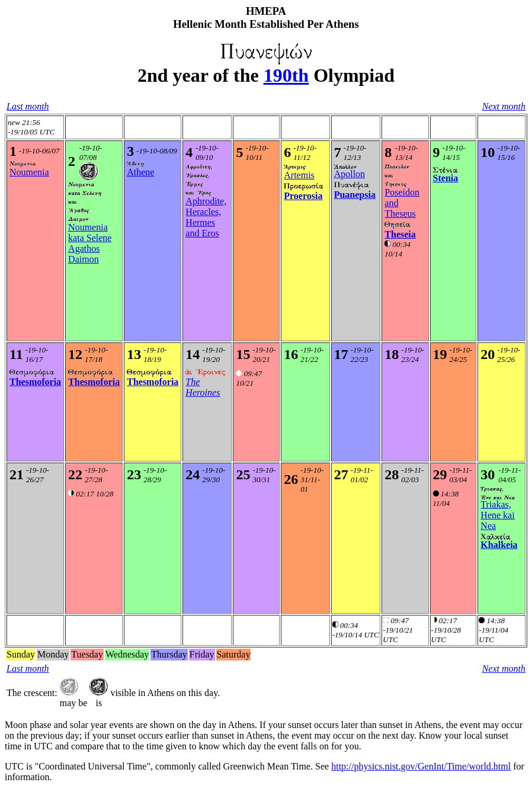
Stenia (446, 178)
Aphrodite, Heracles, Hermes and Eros (206, 217)
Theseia (400, 234)
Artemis (299, 175)
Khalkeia (499, 545)
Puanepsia (355, 195)
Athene (140, 172)
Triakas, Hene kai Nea (497, 515)
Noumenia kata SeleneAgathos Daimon (90, 243)
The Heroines (203, 387)
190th (286, 75)
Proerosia (303, 196)
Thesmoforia (35, 382)
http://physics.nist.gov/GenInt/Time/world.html (421, 766)
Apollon (350, 174)
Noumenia (29, 172)
